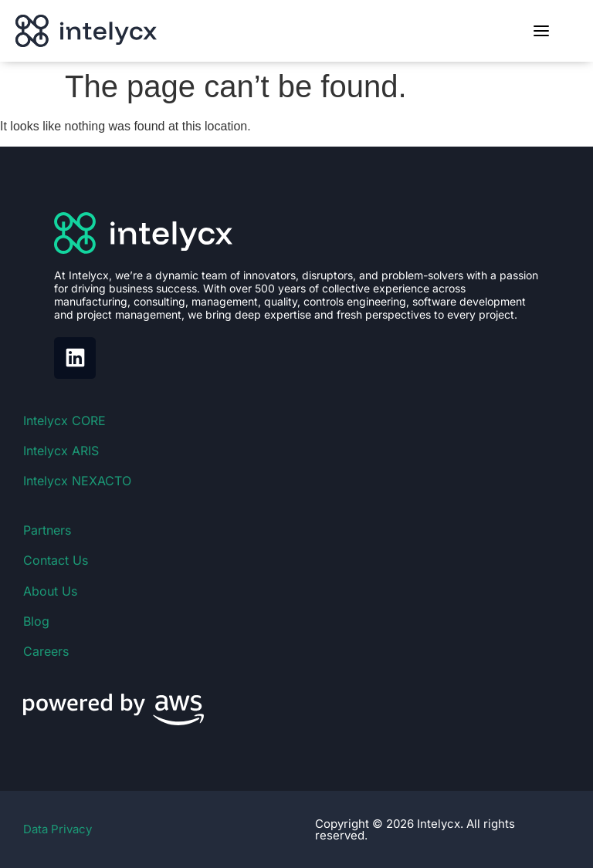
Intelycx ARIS (61, 451)
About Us (50, 591)
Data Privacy (58, 829)
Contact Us (56, 560)
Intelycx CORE (64, 420)
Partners (47, 530)
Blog (36, 621)
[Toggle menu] (541, 31)
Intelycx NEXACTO (77, 481)
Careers (46, 651)
